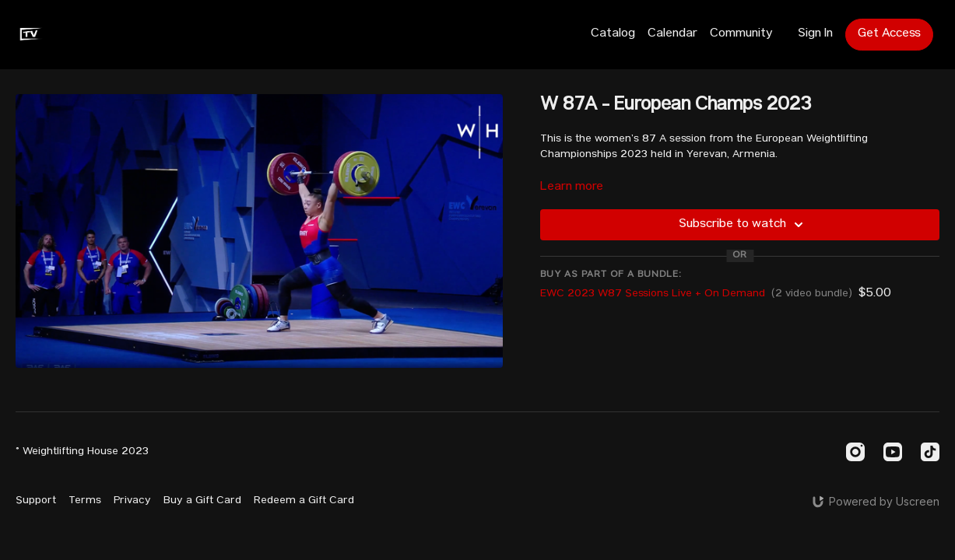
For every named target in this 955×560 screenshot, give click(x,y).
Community (741, 34)
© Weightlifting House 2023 (82, 452)
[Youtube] (893, 452)
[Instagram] (855, 452)
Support (36, 501)
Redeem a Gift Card (304, 501)
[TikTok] (930, 452)
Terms (85, 501)
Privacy (132, 501)
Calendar (672, 34)
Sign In (815, 34)
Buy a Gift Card (202, 501)
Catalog (613, 34)
